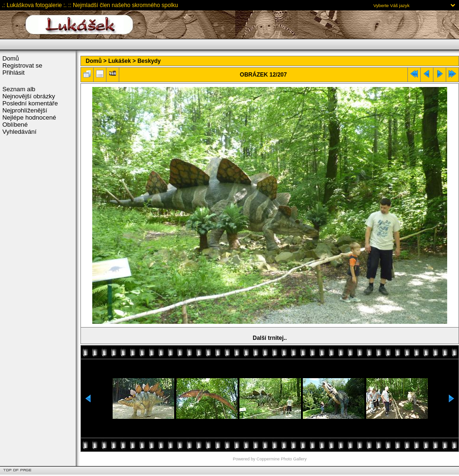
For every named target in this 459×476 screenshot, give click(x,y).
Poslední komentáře (30, 103)
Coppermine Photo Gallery (282, 459)
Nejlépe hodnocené (29, 117)
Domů (11, 58)
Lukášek (120, 61)
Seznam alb (19, 89)
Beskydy (149, 61)
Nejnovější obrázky (29, 96)
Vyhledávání (19, 132)
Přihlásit (13, 73)
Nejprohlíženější (25, 110)
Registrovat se (22, 65)
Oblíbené (15, 125)
